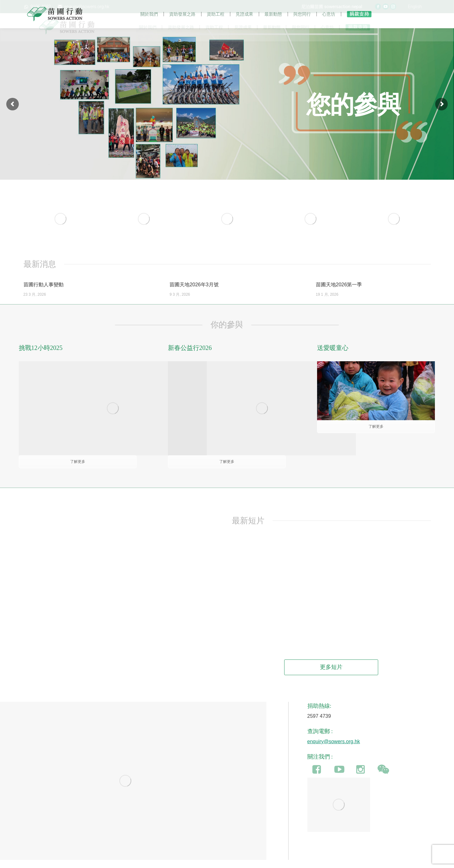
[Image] (60, 232)
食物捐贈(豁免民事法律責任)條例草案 (153, 861)
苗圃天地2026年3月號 (194, 298)
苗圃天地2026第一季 (339, 298)
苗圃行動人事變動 (44, 298)
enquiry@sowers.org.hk (334, 722)
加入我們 (307, 861)
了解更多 (376, 440)
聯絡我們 (287, 861)
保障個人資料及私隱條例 (253, 861)
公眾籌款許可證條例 (209, 861)
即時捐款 (326, 861)
